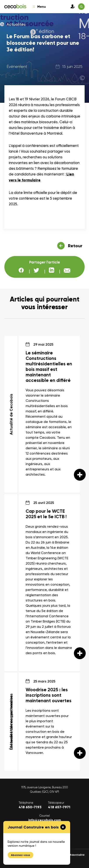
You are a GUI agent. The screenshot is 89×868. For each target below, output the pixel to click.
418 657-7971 (59, 807)
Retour (75, 246)
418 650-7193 (30, 807)
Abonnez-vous (20, 855)
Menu (39, 7)
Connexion (71, 7)
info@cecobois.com (45, 820)
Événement (17, 67)
